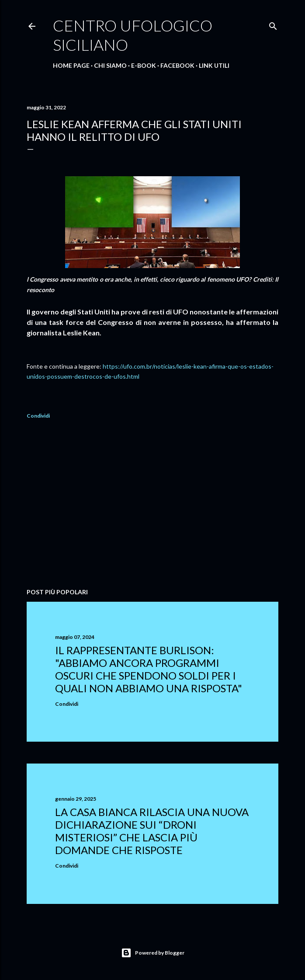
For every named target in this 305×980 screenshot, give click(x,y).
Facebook (177, 65)
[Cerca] (273, 24)
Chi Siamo (110, 65)
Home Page (71, 65)
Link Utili (214, 65)
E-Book (144, 65)
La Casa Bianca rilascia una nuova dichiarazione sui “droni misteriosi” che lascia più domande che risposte (152, 831)
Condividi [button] (38, 416)
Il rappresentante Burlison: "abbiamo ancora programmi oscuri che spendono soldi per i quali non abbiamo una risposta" (149, 669)
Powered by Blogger (153, 953)
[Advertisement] (152, 505)
